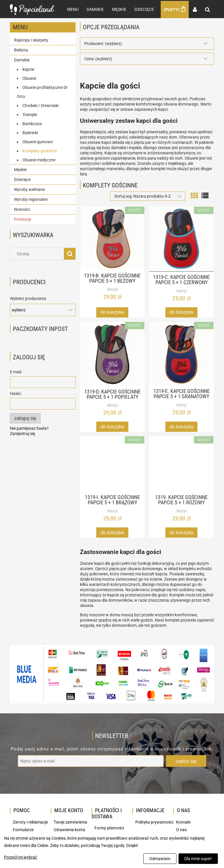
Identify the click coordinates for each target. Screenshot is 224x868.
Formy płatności (109, 828)
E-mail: (16, 372)
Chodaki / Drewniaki (41, 105)
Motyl (112, 289)
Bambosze (32, 123)
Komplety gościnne (40, 150)
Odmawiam (160, 859)
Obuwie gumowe (38, 141)
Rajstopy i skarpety (31, 39)
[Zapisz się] (186, 761)
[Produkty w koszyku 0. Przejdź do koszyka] (175, 9)
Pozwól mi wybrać (21, 857)
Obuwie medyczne (39, 159)
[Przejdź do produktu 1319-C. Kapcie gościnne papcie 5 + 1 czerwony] (181, 239)
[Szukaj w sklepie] (38, 253)
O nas (181, 829)
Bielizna (21, 49)
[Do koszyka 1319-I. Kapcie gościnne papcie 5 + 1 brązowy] (112, 532)
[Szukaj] (70, 253)
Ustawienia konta (69, 829)
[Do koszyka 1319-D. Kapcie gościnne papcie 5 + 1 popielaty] (112, 426)
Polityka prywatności (154, 822)
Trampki (30, 114)
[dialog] (112, 850)
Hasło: (16, 393)
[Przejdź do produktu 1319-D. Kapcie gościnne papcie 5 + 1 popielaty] (112, 353)
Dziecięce (22, 179)
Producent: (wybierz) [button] (103, 43)
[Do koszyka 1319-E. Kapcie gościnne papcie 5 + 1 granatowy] (181, 426)
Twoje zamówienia (70, 822)
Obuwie (29, 78)
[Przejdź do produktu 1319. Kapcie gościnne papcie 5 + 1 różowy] (181, 464)
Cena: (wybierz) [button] (98, 58)
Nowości (22, 209)
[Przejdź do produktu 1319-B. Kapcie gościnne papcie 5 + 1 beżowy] (112, 238)
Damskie (22, 59)
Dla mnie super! (198, 859)
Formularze (23, 829)
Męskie (20, 169)
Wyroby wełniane (29, 189)
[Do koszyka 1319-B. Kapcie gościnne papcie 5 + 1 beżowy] (112, 312)
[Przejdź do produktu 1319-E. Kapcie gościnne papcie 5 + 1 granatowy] (181, 353)
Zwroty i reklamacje (30, 822)
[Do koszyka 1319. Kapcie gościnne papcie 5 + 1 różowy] (181, 532)
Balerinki (30, 132)
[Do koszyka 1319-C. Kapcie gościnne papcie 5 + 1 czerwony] (181, 312)
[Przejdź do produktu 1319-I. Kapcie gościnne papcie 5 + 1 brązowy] (112, 464)
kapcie (28, 69)
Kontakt (183, 822)
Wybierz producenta (28, 298)
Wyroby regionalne (31, 199)
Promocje (23, 219)
